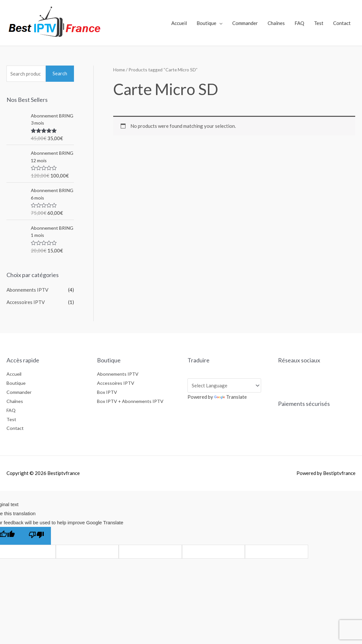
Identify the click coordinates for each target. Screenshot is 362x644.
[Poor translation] (36, 536)
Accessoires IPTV (26, 302)
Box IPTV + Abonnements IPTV (131, 401)
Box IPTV (108, 392)
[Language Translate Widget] (224, 385)
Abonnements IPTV (27, 290)
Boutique (206, 23)
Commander (245, 23)
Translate (230, 397)
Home (119, 70)
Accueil (179, 23)
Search (60, 73)
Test (319, 23)
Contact (342, 23)
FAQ (299, 23)
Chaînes (276, 23)
